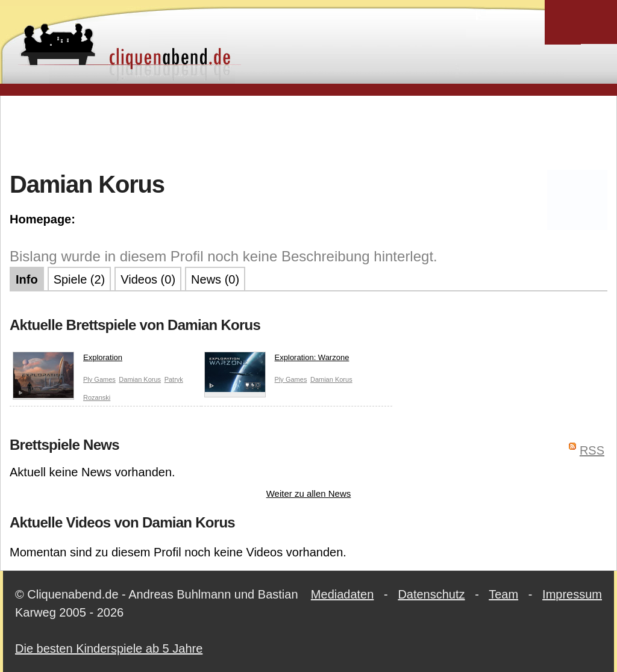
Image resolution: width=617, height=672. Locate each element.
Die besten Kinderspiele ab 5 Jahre (109, 649)
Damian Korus (140, 379)
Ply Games (99, 379)
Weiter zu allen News (309, 493)
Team (503, 594)
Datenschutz (431, 594)
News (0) (215, 279)
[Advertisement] (308, 132)
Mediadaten (343, 594)
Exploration (67, 360)
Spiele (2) (80, 279)
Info (27, 279)
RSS (592, 450)
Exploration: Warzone (277, 360)
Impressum (572, 594)
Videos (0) (148, 279)
